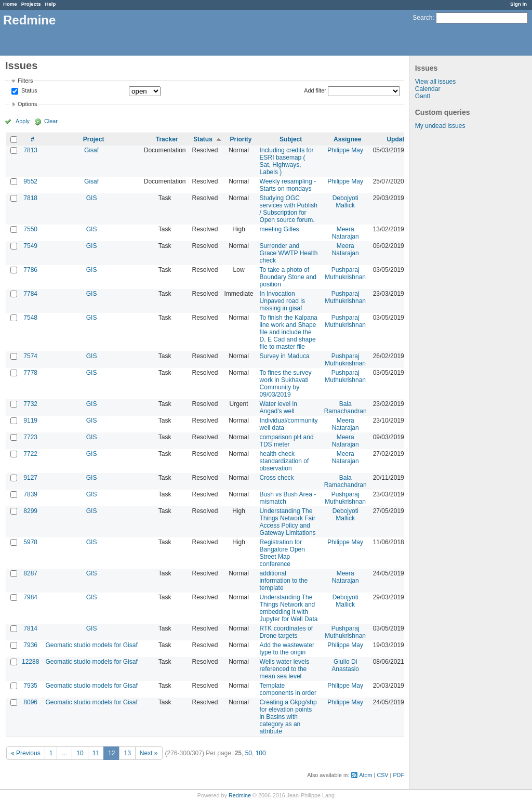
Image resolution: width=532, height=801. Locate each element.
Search (422, 18)
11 (96, 753)
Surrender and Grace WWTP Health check (289, 253)
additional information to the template (284, 581)
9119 (30, 421)
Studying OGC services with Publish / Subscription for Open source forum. (289, 209)
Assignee (347, 139)
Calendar (428, 89)
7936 (30, 645)
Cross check (277, 478)
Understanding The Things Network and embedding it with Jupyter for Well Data (289, 608)
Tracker (167, 139)
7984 (30, 597)
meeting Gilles (280, 229)
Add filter (315, 90)
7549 (30, 246)
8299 (30, 511)
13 (127, 753)
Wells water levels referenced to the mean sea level (285, 669)
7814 (30, 628)
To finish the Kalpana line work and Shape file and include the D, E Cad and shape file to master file (289, 332)
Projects (31, 4)
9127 (30, 478)
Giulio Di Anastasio (345, 665)
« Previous (26, 753)
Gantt (423, 96)
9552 (30, 181)
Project (94, 139)
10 (80, 753)
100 (261, 753)
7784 (30, 294)
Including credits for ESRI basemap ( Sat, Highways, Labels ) (287, 161)
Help (51, 4)
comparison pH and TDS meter (287, 441)
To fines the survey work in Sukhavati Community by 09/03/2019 (286, 384)
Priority (241, 139)
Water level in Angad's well (278, 408)
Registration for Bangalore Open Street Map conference (282, 553)
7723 (30, 437)
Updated (399, 139)
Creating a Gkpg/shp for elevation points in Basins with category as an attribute (288, 717)
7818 (30, 198)
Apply (23, 121)
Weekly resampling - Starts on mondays (288, 185)
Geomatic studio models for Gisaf (91, 645)
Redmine (240, 795)
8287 (30, 573)
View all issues (435, 82)
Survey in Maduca (285, 356)
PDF (398, 775)
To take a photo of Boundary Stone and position (288, 277)
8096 (30, 702)
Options (27, 104)
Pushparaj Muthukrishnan (345, 273)
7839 (30, 494)
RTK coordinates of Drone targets (287, 632)
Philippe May (345, 150)
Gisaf (91, 150)
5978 (30, 542)
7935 (30, 686)
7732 (30, 404)
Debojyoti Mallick (345, 202)
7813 (30, 150)
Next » (149, 753)
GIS (92, 198)
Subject (291, 139)
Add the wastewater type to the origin (287, 649)
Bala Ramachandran (345, 408)
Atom (365, 775)
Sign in (518, 4)
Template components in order (288, 689)
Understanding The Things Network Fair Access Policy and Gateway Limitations (288, 522)
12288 (30, 662)
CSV (382, 775)
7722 (30, 454)
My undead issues (440, 126)
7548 (30, 318)
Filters (25, 81)
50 (249, 753)
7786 (30, 270)
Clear (51, 121)
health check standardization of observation (284, 461)
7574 (30, 356)
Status (29, 91)
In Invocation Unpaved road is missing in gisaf (282, 301)
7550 (30, 229)
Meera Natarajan (345, 233)
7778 (30, 373)
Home (10, 4)
